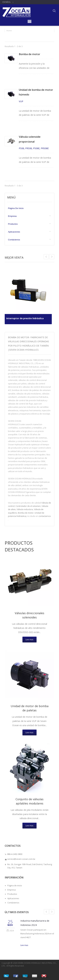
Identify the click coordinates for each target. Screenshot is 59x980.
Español (7, 2)
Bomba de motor (29, 54)
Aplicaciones (14, 232)
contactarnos (45, 516)
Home (9, 31)
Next (46, 257)
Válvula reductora (25, 509)
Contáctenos (14, 240)
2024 (10, 931)
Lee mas (29, 639)
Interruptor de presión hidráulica (25, 318)
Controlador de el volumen (28, 506)
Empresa (12, 216)
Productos (13, 224)
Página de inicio (16, 208)
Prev (52, 257)
